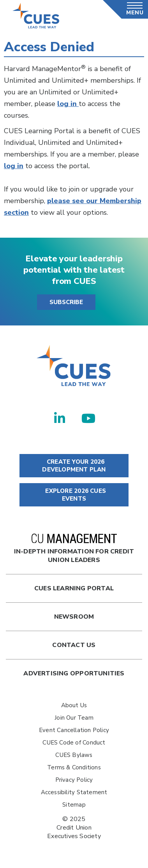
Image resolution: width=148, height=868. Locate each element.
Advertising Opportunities (74, 673)
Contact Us (74, 645)
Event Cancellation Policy (74, 730)
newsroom (74, 617)
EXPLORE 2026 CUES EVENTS (74, 495)
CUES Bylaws (74, 755)
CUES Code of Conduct (74, 743)
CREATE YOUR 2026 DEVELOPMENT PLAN (74, 466)
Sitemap (74, 805)
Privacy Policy (74, 780)
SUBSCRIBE (66, 302)
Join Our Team (74, 718)
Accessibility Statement (74, 792)
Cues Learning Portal (74, 588)
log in (68, 104)
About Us (74, 705)
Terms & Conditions (74, 767)
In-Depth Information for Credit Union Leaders (74, 549)
